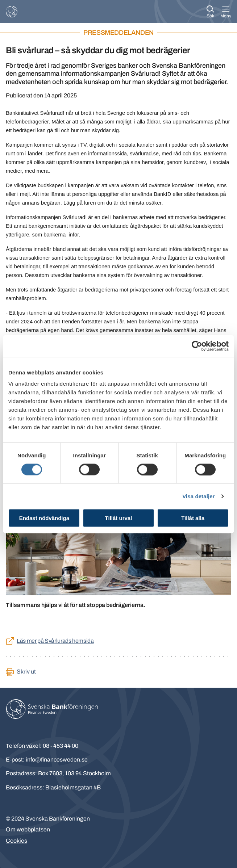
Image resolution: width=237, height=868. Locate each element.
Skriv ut (26, 672)
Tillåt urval (119, 518)
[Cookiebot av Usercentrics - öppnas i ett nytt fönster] (197, 346)
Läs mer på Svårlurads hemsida (55, 641)
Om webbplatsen (28, 829)
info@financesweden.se (57, 760)
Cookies (16, 841)
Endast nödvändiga (44, 518)
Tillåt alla (193, 518)
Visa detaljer (198, 496)
